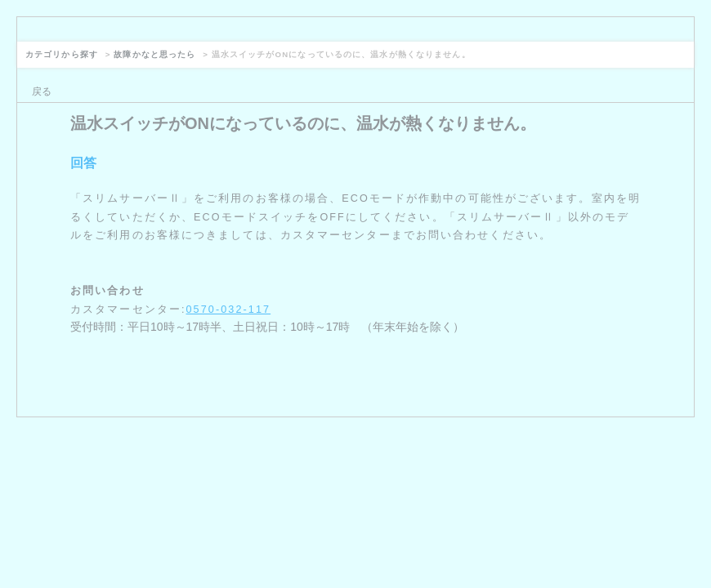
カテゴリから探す (62, 54)
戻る (42, 91)
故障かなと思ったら (154, 54)
